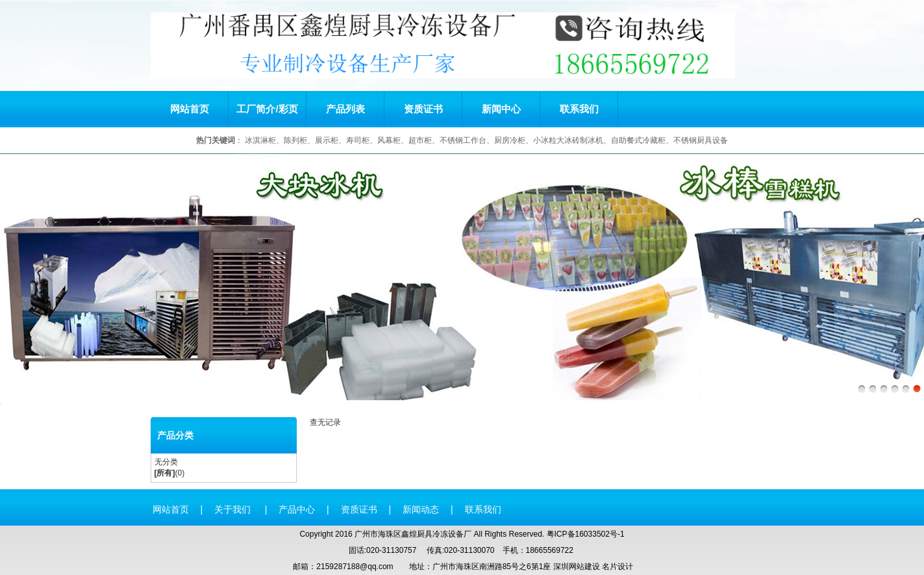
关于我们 (234, 509)
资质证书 (423, 109)
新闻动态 (421, 509)
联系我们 (579, 109)
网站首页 (190, 109)
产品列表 (345, 109)
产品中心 (297, 509)
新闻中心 (501, 109)
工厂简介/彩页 (267, 109)
